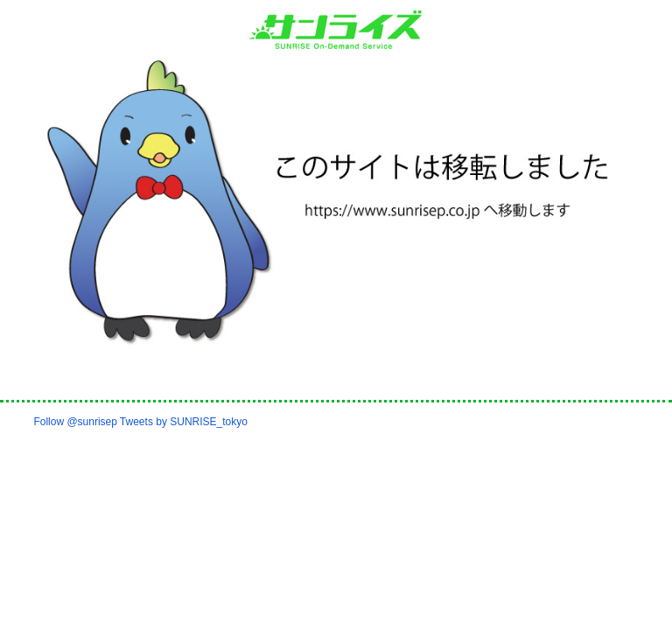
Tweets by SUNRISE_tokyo (184, 422)
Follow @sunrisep (75, 422)
